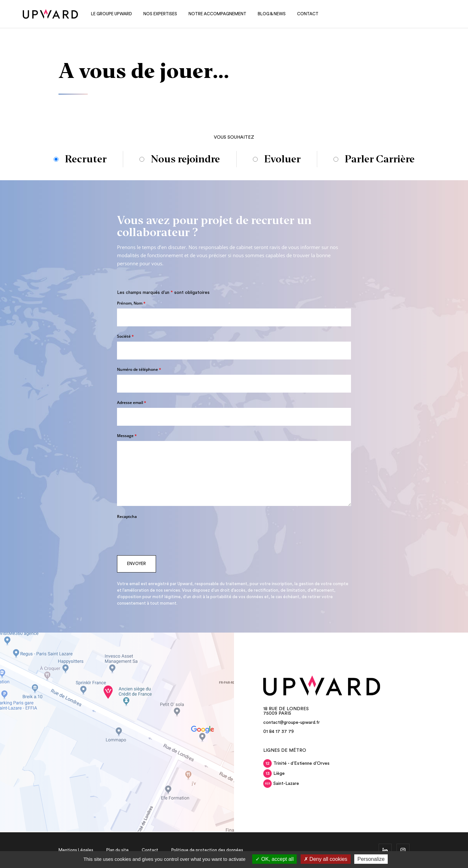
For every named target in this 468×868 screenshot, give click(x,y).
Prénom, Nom (131, 303)
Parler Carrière (380, 159)
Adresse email (132, 403)
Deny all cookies (326, 859)
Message (127, 436)
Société (125, 336)
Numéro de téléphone (139, 369)
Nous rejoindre (185, 159)
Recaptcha (127, 516)
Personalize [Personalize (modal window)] (371, 859)
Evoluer (282, 159)
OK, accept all (274, 859)
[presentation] (166, 535)
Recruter (86, 159)
